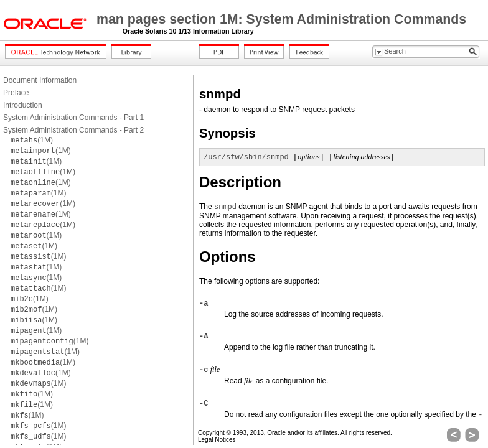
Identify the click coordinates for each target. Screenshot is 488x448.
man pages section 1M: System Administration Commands (281, 19)
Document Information (40, 80)
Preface (16, 93)
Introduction (23, 105)
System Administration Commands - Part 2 (73, 130)
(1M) (32, 140)
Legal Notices (217, 440)
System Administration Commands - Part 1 (73, 118)
